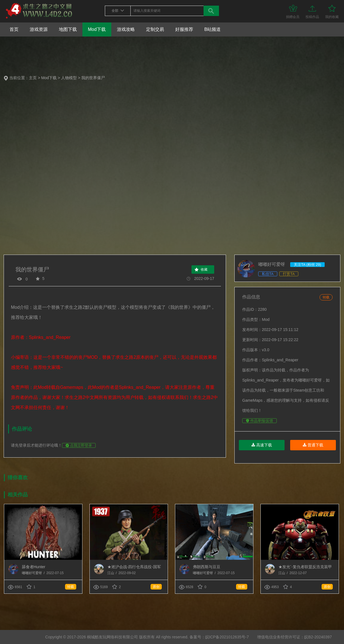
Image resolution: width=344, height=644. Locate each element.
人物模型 (69, 78)
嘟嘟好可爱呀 (32, 573)
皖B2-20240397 (318, 637)
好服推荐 (184, 29)
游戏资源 (39, 29)
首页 (14, 29)
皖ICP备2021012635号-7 (227, 637)
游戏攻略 (126, 29)
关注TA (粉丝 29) (307, 265)
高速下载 (262, 445)
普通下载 (313, 445)
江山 (111, 573)
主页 (33, 78)
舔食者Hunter (34, 567)
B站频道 (213, 29)
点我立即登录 (79, 445)
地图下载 (68, 29)
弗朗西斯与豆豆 (207, 567)
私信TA (268, 274)
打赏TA (289, 274)
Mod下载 (97, 29)
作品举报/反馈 (259, 421)
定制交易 (155, 29)
